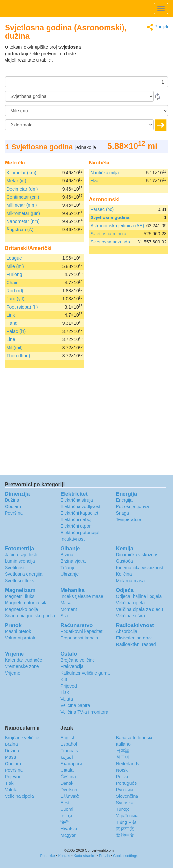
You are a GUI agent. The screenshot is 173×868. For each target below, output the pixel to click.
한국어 (123, 757)
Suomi (67, 809)
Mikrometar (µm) (23, 213)
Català (67, 770)
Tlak (65, 692)
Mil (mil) (14, 348)
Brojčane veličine (78, 660)
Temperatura (129, 519)
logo (86, 8)
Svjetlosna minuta (109, 234)
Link (11, 315)
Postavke (47, 856)
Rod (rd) (15, 291)
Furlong (14, 274)
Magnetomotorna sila (26, 603)
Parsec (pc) (102, 209)
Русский (124, 790)
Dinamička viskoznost (138, 555)
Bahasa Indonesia (134, 738)
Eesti (65, 803)
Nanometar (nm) (23, 221)
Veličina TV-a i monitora (84, 712)
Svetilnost (15, 568)
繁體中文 (125, 835)
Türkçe (123, 809)
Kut (64, 679)
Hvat (95, 181)
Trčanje (68, 568)
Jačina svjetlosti (21, 555)
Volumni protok (20, 638)
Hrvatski (69, 829)
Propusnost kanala (79, 638)
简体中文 (125, 829)
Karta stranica (85, 856)
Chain (13, 283)
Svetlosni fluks (19, 581)
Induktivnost (72, 539)
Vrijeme (13, 673)
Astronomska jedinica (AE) (117, 226)
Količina (124, 574)
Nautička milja (105, 173)
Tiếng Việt (126, 822)
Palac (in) (16, 331)
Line (11, 339)
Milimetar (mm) (22, 205)
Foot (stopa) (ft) (22, 307)
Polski (122, 777)
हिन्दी (65, 822)
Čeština (68, 777)
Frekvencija (72, 666)
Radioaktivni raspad (136, 644)
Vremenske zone (22, 666)
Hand (12, 323)
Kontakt (64, 856)
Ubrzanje (69, 574)
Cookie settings (125, 856)
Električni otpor (75, 526)
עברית (66, 816)
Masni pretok (18, 631)
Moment (69, 609)
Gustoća (124, 561)
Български (71, 764)
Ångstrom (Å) (20, 230)
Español (69, 744)
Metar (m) (16, 181)
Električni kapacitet (79, 513)
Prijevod (69, 686)
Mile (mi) (15, 266)
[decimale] (79, 125)
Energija (124, 500)
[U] (86, 111)
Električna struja (77, 500)
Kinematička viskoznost (140, 568)
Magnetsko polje (22, 609)
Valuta (67, 699)
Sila (64, 616)
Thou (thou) (18, 356)
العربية (67, 757)
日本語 (123, 751)
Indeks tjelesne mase (82, 596)
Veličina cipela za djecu (140, 609)
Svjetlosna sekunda (110, 242)
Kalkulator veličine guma (85, 673)
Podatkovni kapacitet (81, 631)
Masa (66, 603)
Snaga (123, 513)
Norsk (122, 770)
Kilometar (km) (21, 173)
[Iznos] (86, 82)
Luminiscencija (20, 561)
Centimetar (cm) (23, 197)
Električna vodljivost (80, 506)
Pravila (105, 856)
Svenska (125, 803)
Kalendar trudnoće (23, 660)
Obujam (13, 506)
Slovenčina (127, 796)
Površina (14, 513)
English (68, 738)
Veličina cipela (130, 603)
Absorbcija (127, 631)
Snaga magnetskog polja (30, 616)
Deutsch (69, 790)
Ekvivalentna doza (135, 638)
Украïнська (127, 816)
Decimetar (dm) (22, 189)
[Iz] (79, 96)
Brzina (67, 555)
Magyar (68, 835)
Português (126, 783)
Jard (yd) (15, 299)
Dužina (12, 500)
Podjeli (158, 27)
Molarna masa (130, 581)
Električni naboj (76, 519)
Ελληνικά (69, 796)
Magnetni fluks (20, 596)
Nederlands (128, 764)
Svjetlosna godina (110, 217)
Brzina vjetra (73, 561)
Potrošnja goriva (132, 506)
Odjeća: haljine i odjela (139, 596)
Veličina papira (75, 705)
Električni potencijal (80, 533)
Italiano (123, 744)
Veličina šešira (131, 616)
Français (69, 751)
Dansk (67, 783)
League (14, 258)
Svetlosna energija (24, 574)
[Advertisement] (127, 60)
